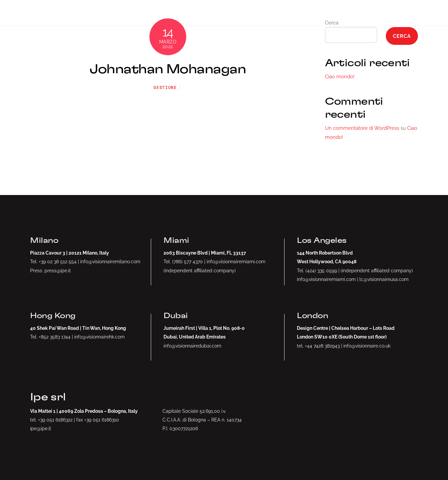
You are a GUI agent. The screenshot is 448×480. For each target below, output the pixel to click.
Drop (245, 13)
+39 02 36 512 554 (58, 261)
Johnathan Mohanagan (168, 69)
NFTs (284, 13)
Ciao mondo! (340, 77)
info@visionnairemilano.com (110, 261)
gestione (165, 88)
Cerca (402, 36)
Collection (381, 13)
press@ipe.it (58, 270)
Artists (327, 13)
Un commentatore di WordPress (362, 128)
